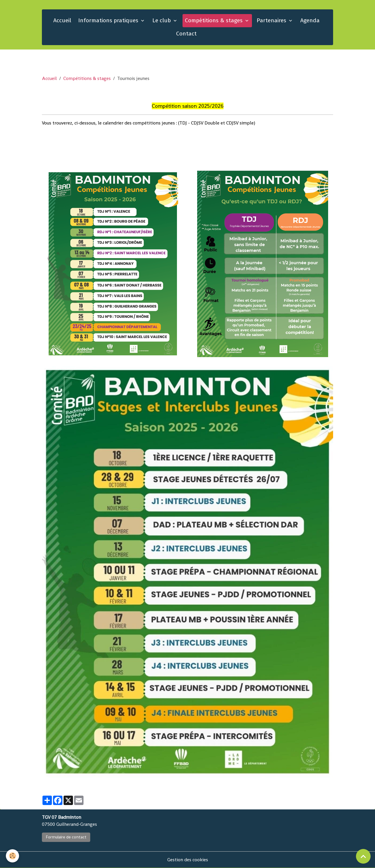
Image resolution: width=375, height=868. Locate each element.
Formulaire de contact (66, 837)
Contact (186, 34)
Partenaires (272, 20)
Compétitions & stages (214, 20)
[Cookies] (12, 856)
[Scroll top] (363, 856)
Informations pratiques (109, 20)
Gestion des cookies (188, 860)
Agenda (310, 20)
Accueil (62, 20)
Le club (162, 20)
